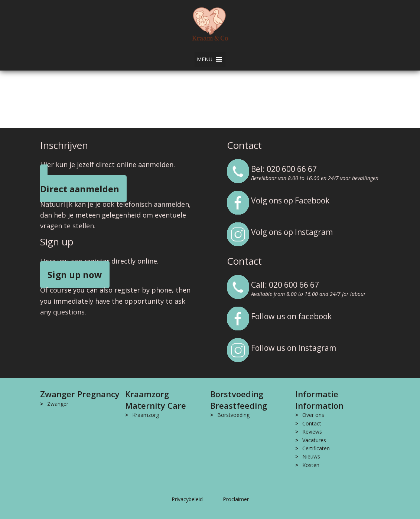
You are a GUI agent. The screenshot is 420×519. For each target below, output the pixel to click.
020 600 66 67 (292, 169)
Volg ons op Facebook (290, 200)
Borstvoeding (233, 415)
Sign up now (75, 275)
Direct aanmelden (80, 189)
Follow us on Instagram (294, 348)
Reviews (312, 432)
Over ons (313, 415)
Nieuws (311, 456)
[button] (205, 59)
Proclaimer (236, 499)
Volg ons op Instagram (292, 232)
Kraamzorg (146, 415)
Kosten (311, 465)
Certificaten (316, 448)
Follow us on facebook (291, 316)
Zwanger (58, 404)
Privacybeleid (187, 499)
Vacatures (314, 440)
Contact (312, 423)
